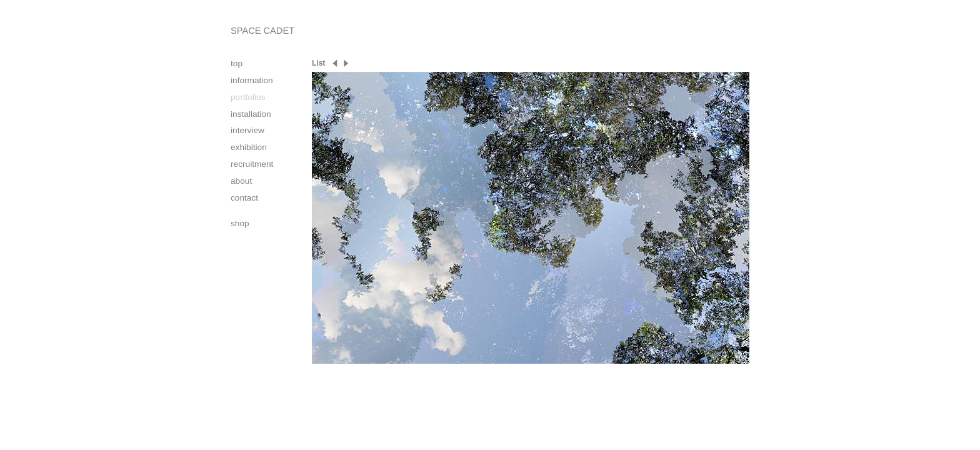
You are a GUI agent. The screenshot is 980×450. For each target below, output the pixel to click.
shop (240, 223)
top (237, 63)
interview (247, 130)
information (252, 80)
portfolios (248, 97)
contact (244, 198)
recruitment (252, 164)
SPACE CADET (262, 31)
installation (251, 114)
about (241, 181)
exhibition (249, 147)
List (318, 63)
